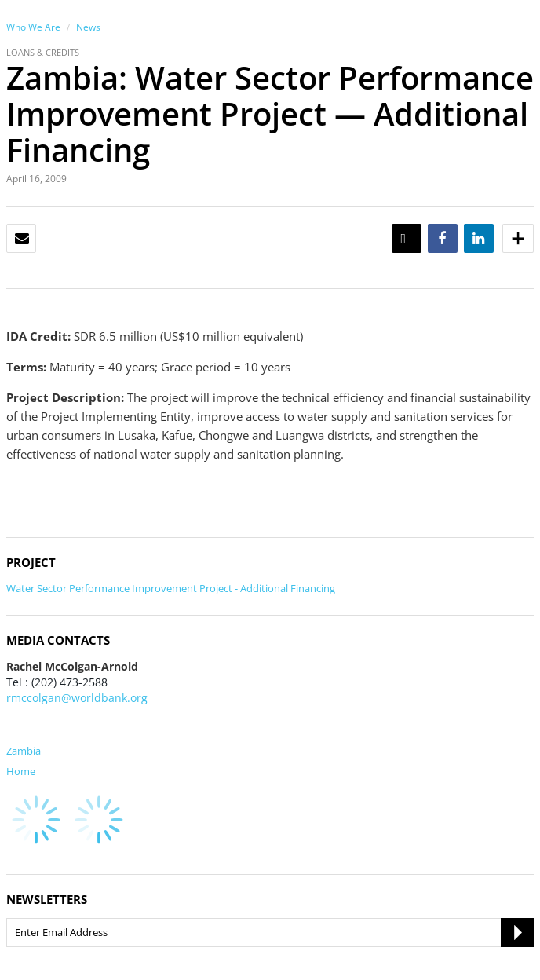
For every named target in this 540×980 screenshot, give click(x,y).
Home (21, 771)
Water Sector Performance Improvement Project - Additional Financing (171, 588)
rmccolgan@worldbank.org (77, 698)
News (88, 27)
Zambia (24, 751)
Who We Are (33, 27)
